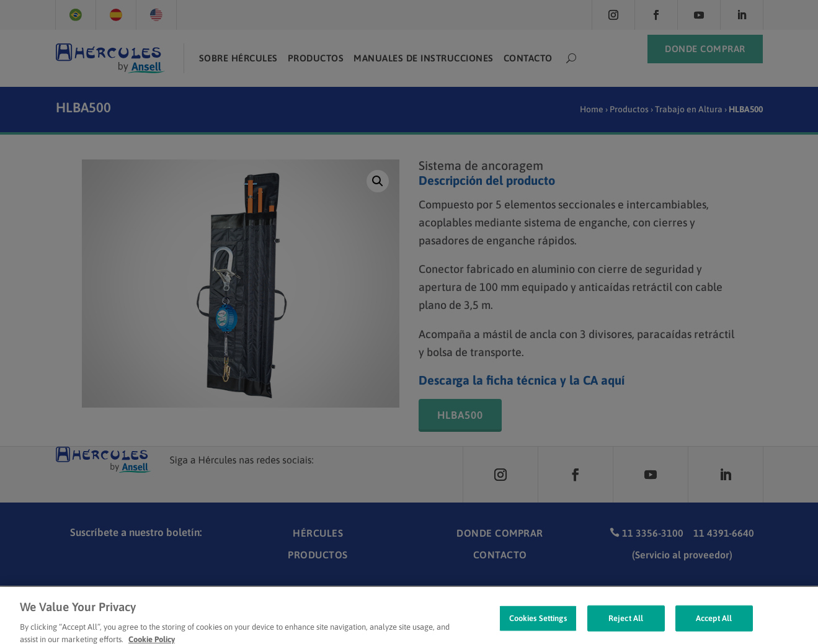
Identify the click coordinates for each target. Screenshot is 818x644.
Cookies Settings (538, 626)
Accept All (714, 626)
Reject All (626, 626)
